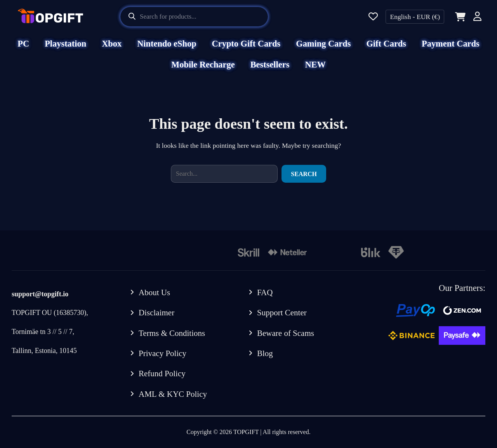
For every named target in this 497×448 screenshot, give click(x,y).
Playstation (65, 44)
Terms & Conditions (172, 333)
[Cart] (459, 17)
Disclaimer (156, 313)
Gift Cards (386, 44)
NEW (315, 65)
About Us (154, 292)
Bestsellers (270, 65)
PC (23, 44)
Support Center (282, 313)
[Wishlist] (373, 17)
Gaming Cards (323, 44)
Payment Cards (451, 44)
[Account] (477, 18)
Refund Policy (162, 374)
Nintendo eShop (167, 44)
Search (304, 174)
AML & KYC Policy (173, 394)
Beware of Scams (286, 333)
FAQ (265, 292)
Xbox (112, 44)
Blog (265, 353)
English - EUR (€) (415, 17)
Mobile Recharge (203, 65)
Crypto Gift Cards (246, 44)
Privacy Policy (162, 353)
